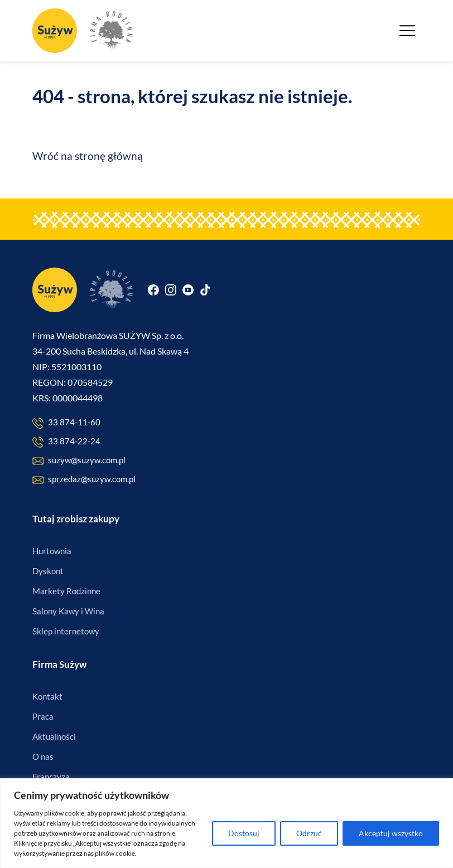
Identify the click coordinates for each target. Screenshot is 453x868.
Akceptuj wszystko (391, 833)
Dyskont (48, 571)
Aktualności (54, 736)
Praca (43, 716)
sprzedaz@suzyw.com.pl (84, 480)
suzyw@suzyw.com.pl (79, 461)
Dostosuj (244, 833)
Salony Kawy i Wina (68, 611)
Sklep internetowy (66, 631)
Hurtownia (52, 551)
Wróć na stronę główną (88, 156)
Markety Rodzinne (66, 591)
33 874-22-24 (66, 442)
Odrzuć (309, 833)
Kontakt (47, 696)
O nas (43, 757)
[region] (226, 823)
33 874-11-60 (66, 423)
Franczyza (51, 777)
